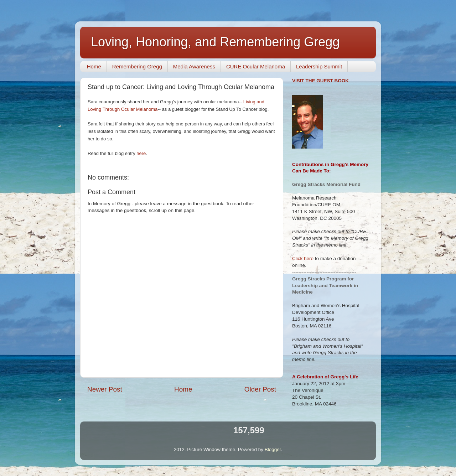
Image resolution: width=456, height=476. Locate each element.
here (141, 153)
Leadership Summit (319, 66)
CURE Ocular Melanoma (256, 66)
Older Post (260, 389)
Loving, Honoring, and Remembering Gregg (215, 42)
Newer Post (105, 389)
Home (94, 66)
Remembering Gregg (137, 66)
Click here (303, 258)
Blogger (273, 449)
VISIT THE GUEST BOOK (320, 81)
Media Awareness (194, 66)
